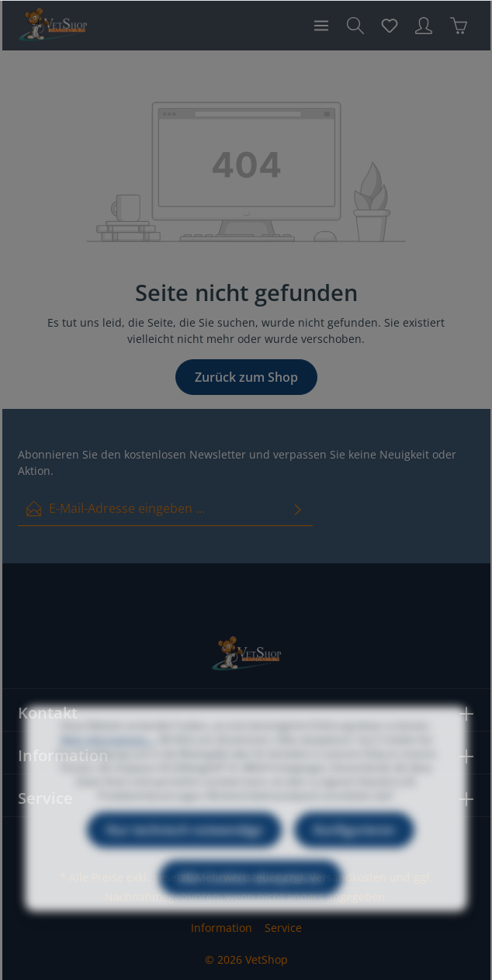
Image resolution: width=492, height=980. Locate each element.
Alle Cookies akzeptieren (251, 899)
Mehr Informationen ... (109, 761)
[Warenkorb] (459, 26)
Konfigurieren (354, 851)
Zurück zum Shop (246, 377)
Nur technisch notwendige (184, 851)
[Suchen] (355, 26)
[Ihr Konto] (424, 26)
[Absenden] (298, 509)
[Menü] (321, 26)
